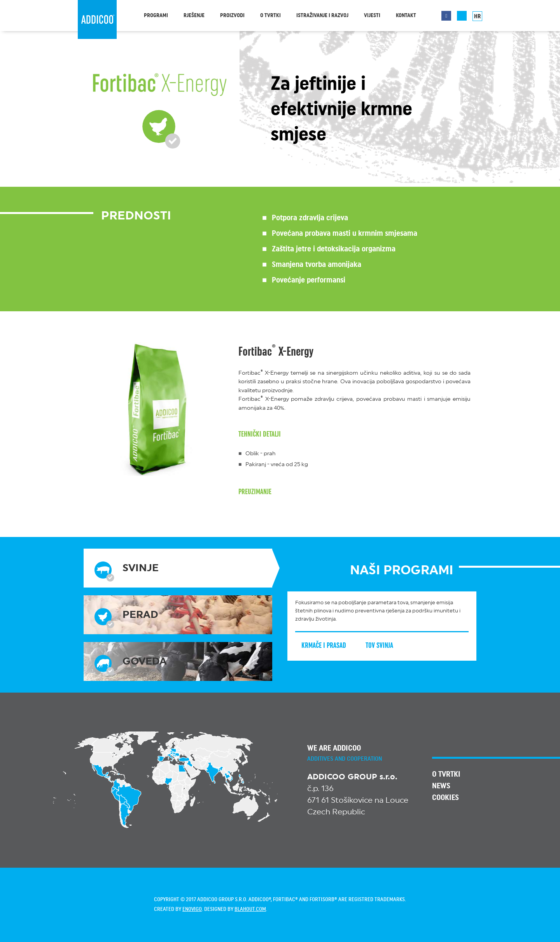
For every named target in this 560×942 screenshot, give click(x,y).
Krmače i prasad (330, 645)
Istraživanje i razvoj (322, 16)
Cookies (445, 798)
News (441, 786)
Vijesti (372, 16)
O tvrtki (270, 16)
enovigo (192, 909)
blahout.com (250, 909)
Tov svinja (385, 645)
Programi (156, 16)
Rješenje (194, 16)
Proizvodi (232, 16)
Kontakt (406, 16)
